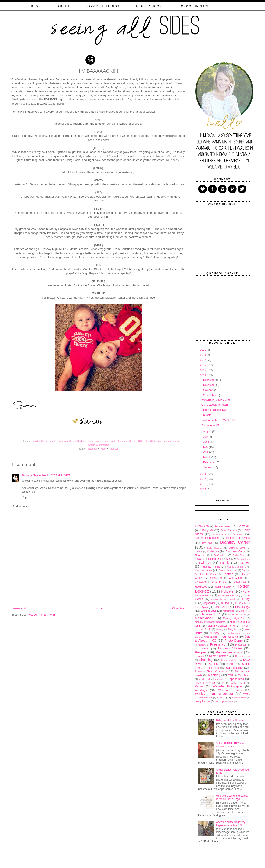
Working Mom (239, 698)
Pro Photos (202, 649)
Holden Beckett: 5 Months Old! (219, 420)
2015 (203, 370)
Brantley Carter (40, 441)
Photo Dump (234, 640)
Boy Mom (207, 543)
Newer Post (19, 608)
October (208, 390)
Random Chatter (170, 441)
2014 (203, 375)
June (206, 442)
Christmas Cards (236, 551)
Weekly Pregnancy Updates (215, 694)
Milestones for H (237, 615)
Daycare (199, 559)
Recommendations (229, 652)
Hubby (113, 441)
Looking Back (208, 611)
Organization (211, 637)
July (206, 437)
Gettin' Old (216, 578)
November (210, 385)
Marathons (228, 611)
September (210, 395)
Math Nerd (244, 611)
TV (223, 683)
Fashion (244, 563)
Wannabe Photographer (228, 686)
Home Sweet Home (228, 595)
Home (99, 608)
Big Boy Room (219, 534)
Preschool (240, 645)
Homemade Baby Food (223, 599)
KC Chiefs (143, 441)
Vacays (199, 686)
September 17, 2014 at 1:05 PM (51, 475)
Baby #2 (244, 526)
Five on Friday (203, 570)
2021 (203, 350)
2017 (203, 360)
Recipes (201, 652)
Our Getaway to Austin (215, 405)
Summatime (103, 445)
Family (52, 441)
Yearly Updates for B (224, 701)
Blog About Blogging (207, 538)
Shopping (206, 660)
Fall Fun (205, 563)
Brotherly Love (237, 548)
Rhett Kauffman (219, 656)
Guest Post (239, 582)
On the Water (234, 633)
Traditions (219, 679)
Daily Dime (239, 555)
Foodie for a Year (228, 570)
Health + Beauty (223, 587)
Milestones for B (210, 614)
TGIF (231, 675)
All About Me (202, 526)
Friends (228, 574)
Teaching (214, 675)
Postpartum (200, 645)
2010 (203, 489)
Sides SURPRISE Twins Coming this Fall (230, 745)
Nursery (215, 633)
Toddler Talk (205, 679)
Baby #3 (207, 530)
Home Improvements (97, 441)
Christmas (213, 551)
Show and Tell (230, 660)
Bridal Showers (215, 548)
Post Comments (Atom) (41, 615)
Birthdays (238, 534)
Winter (221, 698)
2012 (203, 479)
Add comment (21, 506)
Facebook (92, 449)
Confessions (220, 555)
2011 (203, 484)
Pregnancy (218, 644)
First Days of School (236, 567)
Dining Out (215, 559)
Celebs (199, 551)
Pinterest (113, 449)
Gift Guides (236, 578)
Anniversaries (222, 526)
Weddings (201, 690)
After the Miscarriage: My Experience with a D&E (231, 824)
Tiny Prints (244, 675)
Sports (92, 445)
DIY (228, 559)
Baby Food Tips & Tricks (230, 720)
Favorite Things (211, 567)
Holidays (227, 591)
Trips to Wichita (205, 683)
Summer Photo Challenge (211, 672)
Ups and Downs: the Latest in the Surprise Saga (232, 797)
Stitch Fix (213, 668)
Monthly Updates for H (221, 626)
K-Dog (133, 441)
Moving (220, 629)
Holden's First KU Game (216, 400)
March (207, 457)
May (206, 447)
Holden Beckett (77, 441)
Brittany (27, 475)
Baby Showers (229, 530)
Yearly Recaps (202, 701)
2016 (203, 365)
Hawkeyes (62, 441)
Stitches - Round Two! (214, 410)
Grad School (219, 582)
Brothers (206, 415)
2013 (203, 474)
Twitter (103, 449)
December (210, 380)
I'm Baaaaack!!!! (211, 425)
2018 (203, 355)
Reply (25, 497)
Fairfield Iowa (243, 559)
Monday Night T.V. (234, 618)
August (208, 432)
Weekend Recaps (230, 690)
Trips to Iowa (236, 679)
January (208, 467)
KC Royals (155, 441)
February (209, 462)
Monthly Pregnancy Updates (210, 622)
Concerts (200, 555)
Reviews (199, 656)
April (206, 452)
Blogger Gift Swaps (238, 538)
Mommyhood (204, 618)
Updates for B (238, 683)
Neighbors (234, 629)
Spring (231, 664)
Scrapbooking (242, 656)
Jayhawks (123, 441)
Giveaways (201, 582)
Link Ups (221, 607)
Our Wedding (230, 637)
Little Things (242, 607)
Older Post (178, 608)
